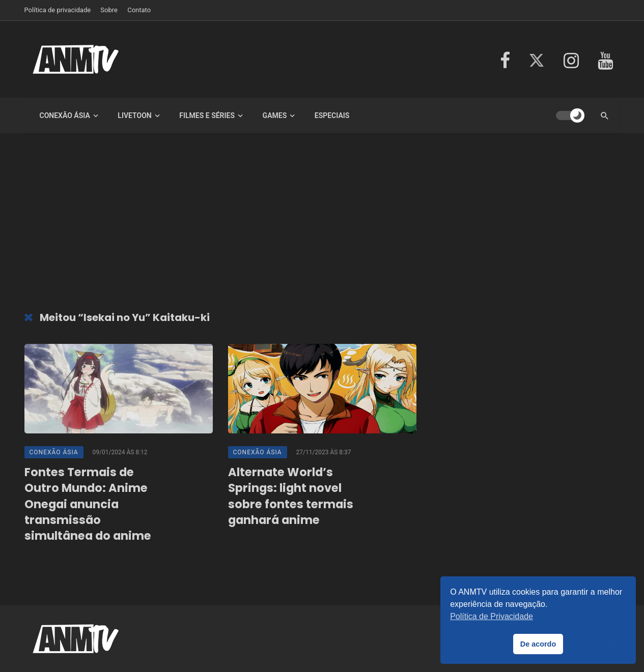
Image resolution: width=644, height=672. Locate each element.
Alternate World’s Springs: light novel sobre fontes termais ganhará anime (291, 496)
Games (275, 115)
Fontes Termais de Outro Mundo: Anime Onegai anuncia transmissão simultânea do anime (88, 504)
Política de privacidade (58, 10)
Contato (139, 10)
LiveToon (134, 115)
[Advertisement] (322, 225)
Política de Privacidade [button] (492, 616)
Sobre (109, 10)
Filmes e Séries (207, 115)
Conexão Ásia (65, 115)
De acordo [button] (538, 644)
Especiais (332, 115)
